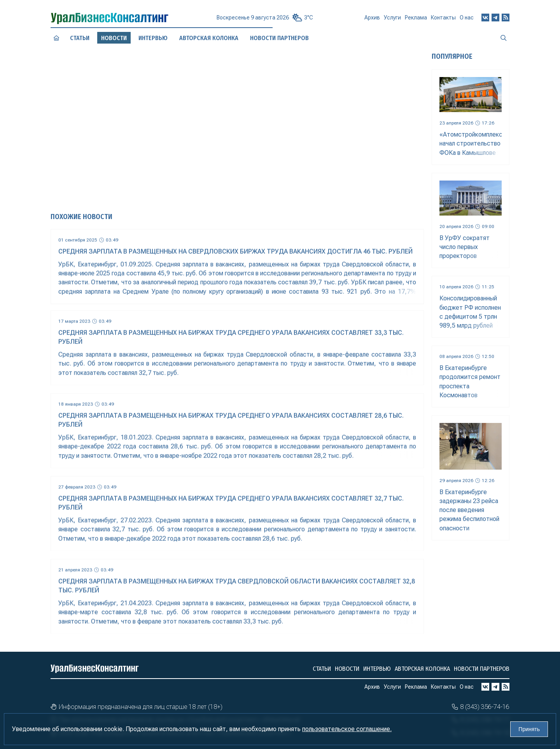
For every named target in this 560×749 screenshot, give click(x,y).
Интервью (377, 669)
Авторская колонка (422, 669)
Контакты (443, 19)
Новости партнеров (482, 669)
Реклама (416, 20)
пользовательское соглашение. (347, 729)
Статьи (80, 38)
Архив (372, 21)
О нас (467, 18)
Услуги (392, 20)
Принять (529, 729)
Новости (347, 669)
